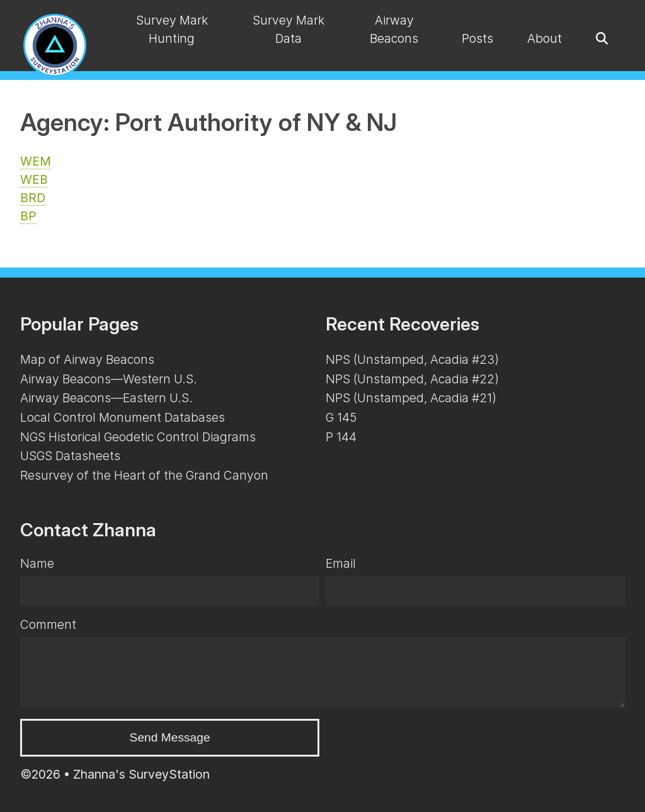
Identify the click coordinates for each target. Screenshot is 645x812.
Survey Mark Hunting (172, 29)
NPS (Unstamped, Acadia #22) (412, 379)
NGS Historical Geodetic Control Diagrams (138, 437)
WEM (36, 161)
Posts (477, 38)
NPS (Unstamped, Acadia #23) (412, 359)
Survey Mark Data (288, 29)
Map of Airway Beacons (87, 359)
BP (28, 216)
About (545, 38)
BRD (33, 198)
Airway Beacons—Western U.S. (109, 379)
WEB (34, 179)
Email (341, 563)
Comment (48, 624)
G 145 (341, 417)
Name (37, 563)
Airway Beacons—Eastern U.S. (106, 398)
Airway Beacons (394, 29)
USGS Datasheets (70, 456)
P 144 (341, 437)
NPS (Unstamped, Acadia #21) (411, 398)
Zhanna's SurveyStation (141, 774)
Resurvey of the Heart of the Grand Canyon (144, 475)
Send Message (170, 737)
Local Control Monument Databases (123, 417)
